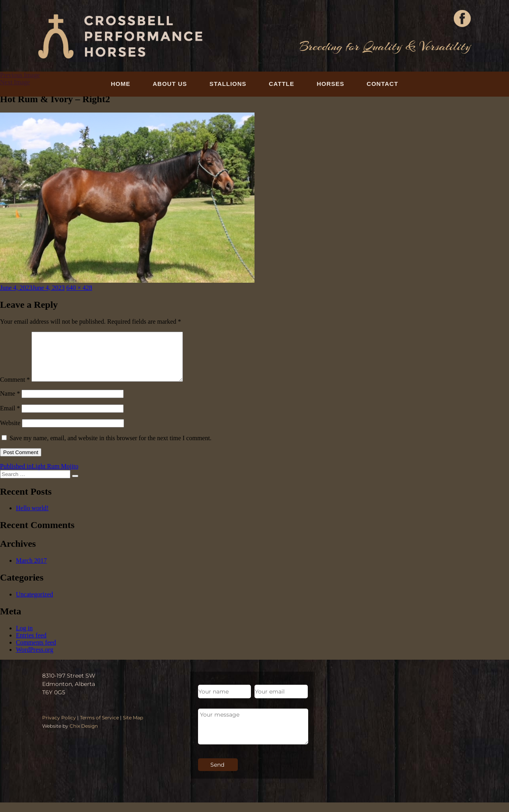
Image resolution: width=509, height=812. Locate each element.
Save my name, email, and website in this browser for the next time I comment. (111, 448)
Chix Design (84, 735)
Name (10, 403)
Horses (330, 84)
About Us (170, 84)
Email (10, 418)
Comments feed (36, 652)
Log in (24, 638)
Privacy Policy (59, 727)
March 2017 (31, 570)
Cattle (282, 84)
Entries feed (31, 645)
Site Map (133, 727)
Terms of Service (99, 727)
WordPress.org (35, 659)
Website (10, 432)
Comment (15, 389)
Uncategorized (34, 604)
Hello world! (32, 518)
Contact (382, 84)
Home (121, 84)
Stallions (228, 84)
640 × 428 (79, 288)
